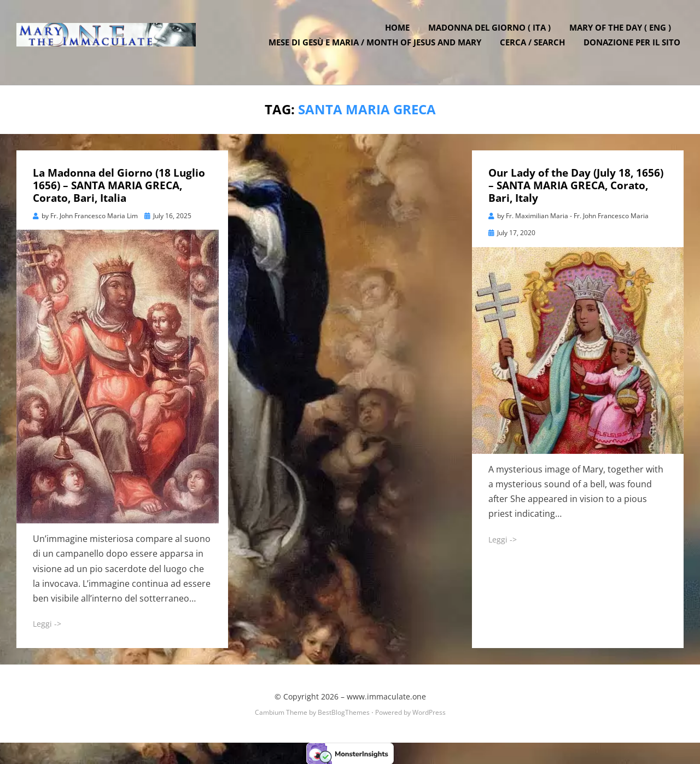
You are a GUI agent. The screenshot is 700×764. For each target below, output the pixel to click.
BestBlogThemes (344, 711)
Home (401, 34)
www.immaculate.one (386, 696)
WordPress (429, 711)
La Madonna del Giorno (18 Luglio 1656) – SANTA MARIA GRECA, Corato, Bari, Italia (119, 185)
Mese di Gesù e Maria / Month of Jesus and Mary (378, 49)
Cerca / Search (536, 49)
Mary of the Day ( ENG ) (623, 34)
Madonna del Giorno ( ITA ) (493, 34)
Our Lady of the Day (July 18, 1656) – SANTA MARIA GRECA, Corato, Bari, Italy (576, 185)
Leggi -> (47, 623)
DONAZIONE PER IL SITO (635, 49)
